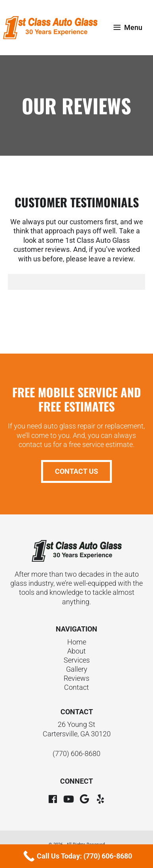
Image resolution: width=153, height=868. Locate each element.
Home (77, 642)
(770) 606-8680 (76, 753)
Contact (76, 687)
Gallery (77, 669)
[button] (53, 799)
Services (77, 660)
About (76, 651)
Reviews (76, 678)
